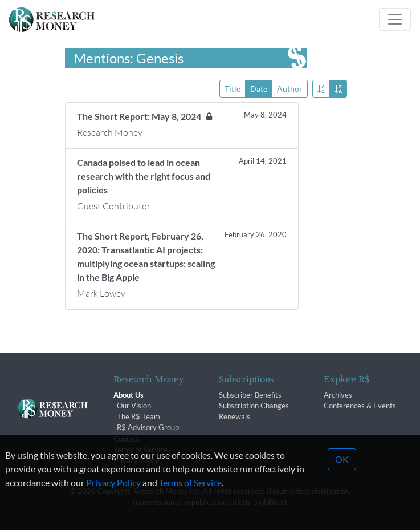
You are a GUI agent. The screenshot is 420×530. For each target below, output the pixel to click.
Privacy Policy (113, 498)
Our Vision (134, 406)
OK (342, 474)
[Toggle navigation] (395, 19)
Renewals (235, 416)
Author (290, 88)
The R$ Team (138, 416)
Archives (338, 395)
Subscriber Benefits (250, 395)
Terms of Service (140, 450)
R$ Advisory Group (148, 427)
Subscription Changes (254, 406)
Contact (127, 439)
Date (259, 88)
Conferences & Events (360, 406)
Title (233, 88)
